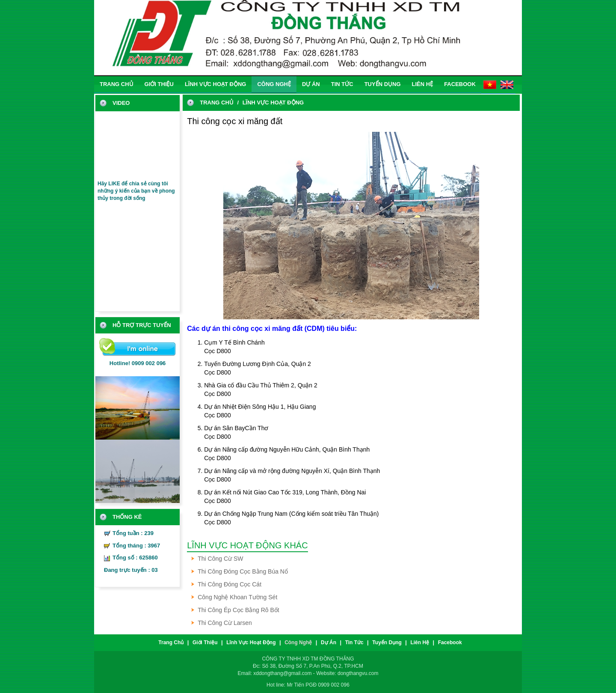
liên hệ (423, 84)
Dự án (311, 84)
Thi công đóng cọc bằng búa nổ (243, 571)
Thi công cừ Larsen (225, 623)
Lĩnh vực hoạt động (216, 84)
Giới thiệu (159, 84)
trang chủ (117, 84)
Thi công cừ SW (220, 559)
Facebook (460, 84)
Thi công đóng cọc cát (230, 584)
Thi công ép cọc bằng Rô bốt (238, 610)
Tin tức (342, 84)
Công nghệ (274, 84)
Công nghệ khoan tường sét (237, 597)
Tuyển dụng (383, 84)
